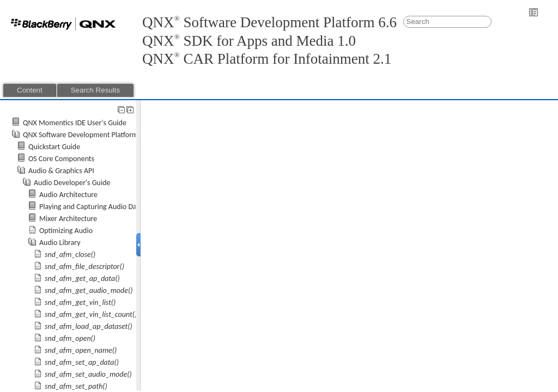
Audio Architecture (68, 195)
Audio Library (60, 243)
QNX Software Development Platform (80, 135)
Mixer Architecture (68, 219)
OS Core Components (61, 159)
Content (30, 90)
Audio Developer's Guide (72, 183)
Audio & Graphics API (61, 171)
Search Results (95, 90)
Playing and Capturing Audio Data (91, 207)
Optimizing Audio (66, 231)
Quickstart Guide (54, 147)
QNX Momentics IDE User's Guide (75, 123)
